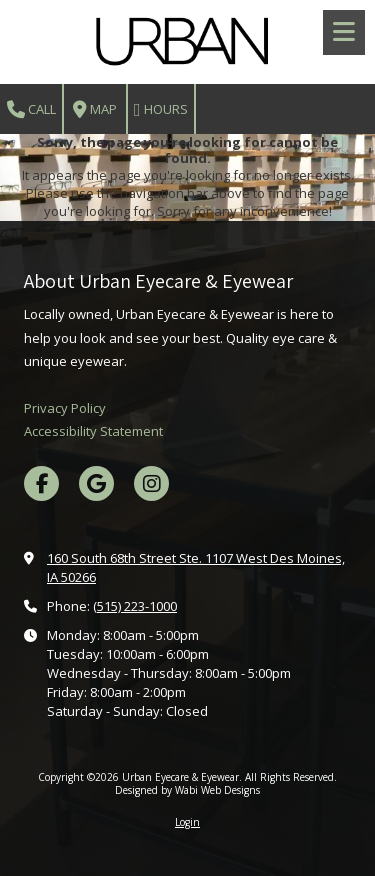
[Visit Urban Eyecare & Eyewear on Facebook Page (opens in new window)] (41, 483)
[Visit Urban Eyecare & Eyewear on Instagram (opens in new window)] (151, 483)
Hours (161, 109)
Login (187, 822)
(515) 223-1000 (135, 606)
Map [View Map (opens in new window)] (95, 109)
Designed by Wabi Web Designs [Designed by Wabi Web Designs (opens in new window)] (187, 790)
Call (31, 109)
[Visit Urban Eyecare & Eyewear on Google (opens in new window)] (96, 483)
